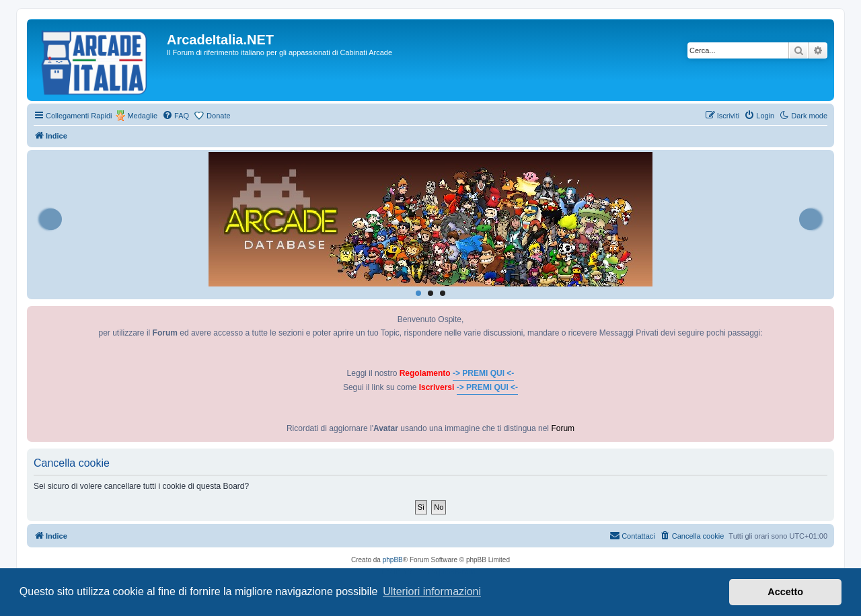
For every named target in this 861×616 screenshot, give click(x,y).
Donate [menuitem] (218, 116)
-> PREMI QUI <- (483, 373)
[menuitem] (176, 116)
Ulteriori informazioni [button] (432, 591)
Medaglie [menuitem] (142, 116)
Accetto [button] (785, 592)
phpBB (393, 560)
